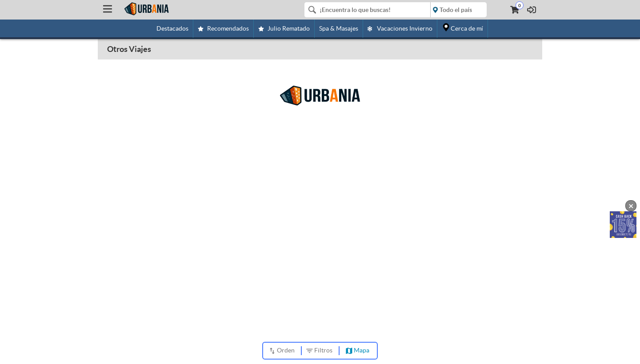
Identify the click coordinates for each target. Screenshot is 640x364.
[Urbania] (146, 9)
